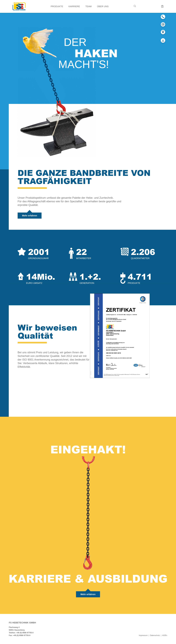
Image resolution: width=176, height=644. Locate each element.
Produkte (57, 6)
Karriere (74, 6)
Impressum (143, 635)
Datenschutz (155, 635)
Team (89, 6)
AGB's (165, 635)
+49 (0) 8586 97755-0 (25, 633)
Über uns (103, 6)
